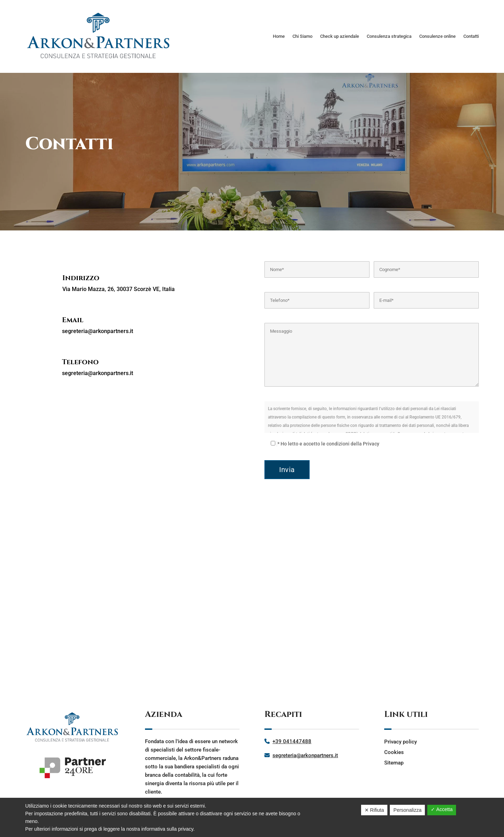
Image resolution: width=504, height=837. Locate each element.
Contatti (471, 36)
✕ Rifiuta (374, 810)
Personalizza (407, 810)
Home (279, 36)
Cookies (394, 752)
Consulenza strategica (389, 36)
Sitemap (394, 763)
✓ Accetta (442, 809)
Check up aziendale (340, 36)
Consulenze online (437, 36)
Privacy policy (401, 742)
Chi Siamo (302, 36)
